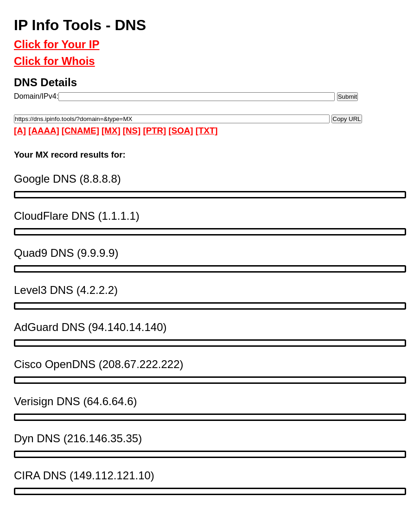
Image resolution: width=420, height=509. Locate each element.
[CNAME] (80, 130)
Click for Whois (54, 61)
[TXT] (207, 130)
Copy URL (347, 118)
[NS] (132, 130)
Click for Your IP (57, 44)
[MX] (111, 130)
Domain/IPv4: (36, 96)
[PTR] (154, 130)
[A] (20, 130)
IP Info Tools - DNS (80, 25)
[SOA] (181, 130)
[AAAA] (44, 130)
